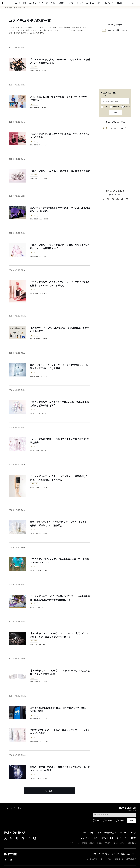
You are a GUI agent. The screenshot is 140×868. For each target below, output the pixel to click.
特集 (25, 3)
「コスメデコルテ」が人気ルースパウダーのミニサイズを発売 (60, 171)
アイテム (106, 854)
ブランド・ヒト (51, 3)
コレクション (90, 3)
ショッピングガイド (91, 859)
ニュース (17, 3)
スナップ (80, 3)
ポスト (99, 3)
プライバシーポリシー (119, 843)
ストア (41, 3)
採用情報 (84, 843)
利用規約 (107, 843)
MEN (105, 107)
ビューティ (32, 3)
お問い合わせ (132, 843)
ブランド (96, 854)
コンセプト (131, 854)
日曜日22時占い (110, 833)
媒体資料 (92, 843)
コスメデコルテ (23, 8)
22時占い (62, 3)
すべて (104, 30)
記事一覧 (12, 8)
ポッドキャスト (109, 3)
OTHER (127, 107)
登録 (115, 112)
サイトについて (75, 843)
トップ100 (71, 3)
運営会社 (100, 843)
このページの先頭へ (13, 808)
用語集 (119, 3)
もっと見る (49, 791)
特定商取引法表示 (131, 859)
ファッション (114, 128)
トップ (4, 8)
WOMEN (116, 107)
